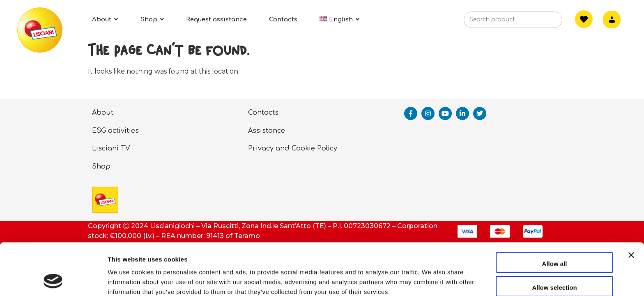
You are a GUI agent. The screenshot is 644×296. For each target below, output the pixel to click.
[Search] (543, 22)
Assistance (267, 131)
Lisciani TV (111, 148)
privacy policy (217, 253)
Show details (431, 280)
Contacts (263, 113)
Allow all (555, 215)
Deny (555, 262)
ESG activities (115, 131)
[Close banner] (631, 214)
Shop (101, 166)
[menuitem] (339, 20)
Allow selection (554, 239)
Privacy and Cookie (282, 148)
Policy (327, 148)
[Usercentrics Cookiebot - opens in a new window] (53, 280)
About (103, 113)
